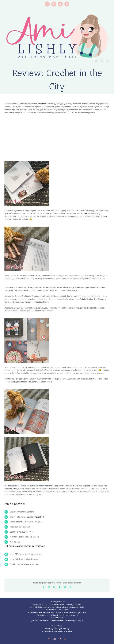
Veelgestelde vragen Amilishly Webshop (57, 631)
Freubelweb (39, 517)
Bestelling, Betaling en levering (57, 628)
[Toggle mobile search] (102, 61)
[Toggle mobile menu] (108, 61)
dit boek (84, 213)
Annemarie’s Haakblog (46, 104)
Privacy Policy (57, 626)
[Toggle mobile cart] (96, 61)
